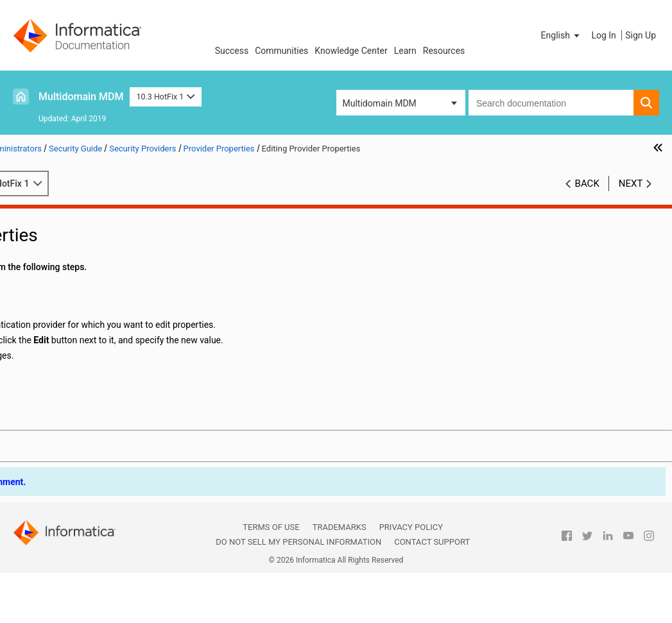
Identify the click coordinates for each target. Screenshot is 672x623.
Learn (405, 51)
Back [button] (587, 197)
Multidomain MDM (81, 97)
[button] (562, 35)
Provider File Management (93, 323)
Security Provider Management (102, 310)
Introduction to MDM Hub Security (89, 229)
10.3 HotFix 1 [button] (165, 97)
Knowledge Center (351, 51)
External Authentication (87, 404)
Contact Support (432, 582)
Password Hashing (59, 431)
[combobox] (551, 103)
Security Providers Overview (96, 296)
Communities (281, 51)
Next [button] (631, 197)
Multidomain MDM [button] (380, 103)
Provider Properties (79, 350)
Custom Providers (77, 391)
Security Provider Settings (92, 337)
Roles (32, 256)
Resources (444, 51)
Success (232, 51)
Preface (37, 216)
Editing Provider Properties (107, 377)
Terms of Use (271, 568)
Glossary (39, 445)
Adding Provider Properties (107, 364)
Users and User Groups (67, 269)
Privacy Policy (411, 568)
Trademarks (340, 568)
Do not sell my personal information (298, 582)
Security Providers (57, 283)
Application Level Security (73, 418)
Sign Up (641, 35)
